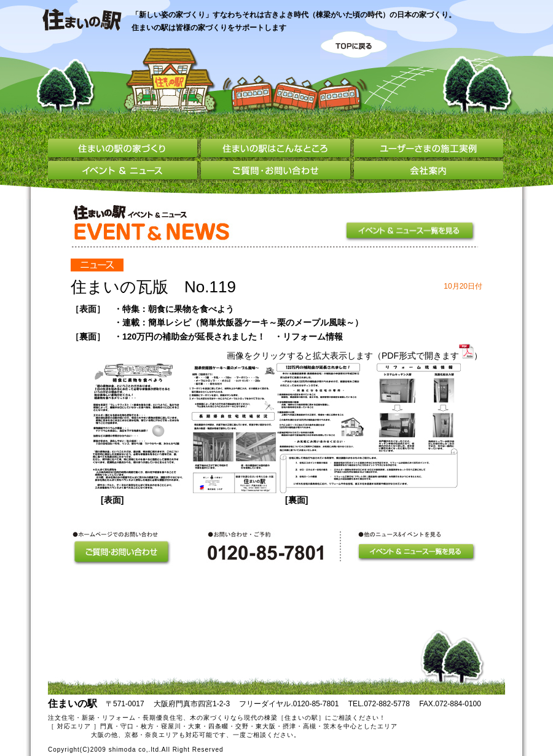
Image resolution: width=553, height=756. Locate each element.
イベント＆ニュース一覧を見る (411, 231)
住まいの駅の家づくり (124, 150)
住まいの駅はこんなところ (277, 150)
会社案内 (429, 172)
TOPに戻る (354, 45)
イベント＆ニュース (124, 172)
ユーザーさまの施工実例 (429, 150)
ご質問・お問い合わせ (277, 172)
